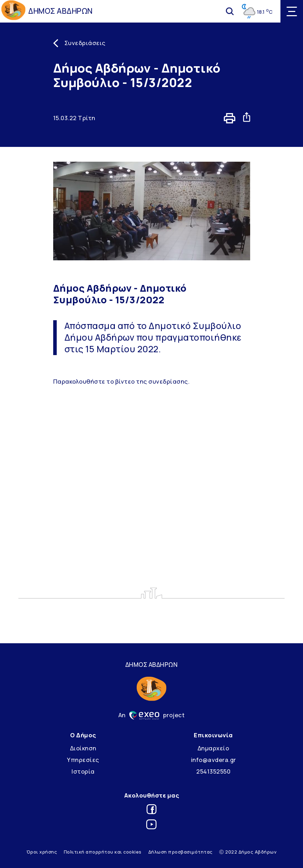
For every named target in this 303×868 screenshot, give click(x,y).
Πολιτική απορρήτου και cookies (103, 852)
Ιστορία (83, 771)
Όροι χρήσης (42, 852)
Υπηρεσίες (83, 760)
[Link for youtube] (151, 826)
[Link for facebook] (151, 810)
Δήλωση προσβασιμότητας (181, 852)
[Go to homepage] (13, 11)
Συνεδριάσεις (85, 43)
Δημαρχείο (214, 748)
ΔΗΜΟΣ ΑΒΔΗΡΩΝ (60, 11)
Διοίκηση (83, 748)
